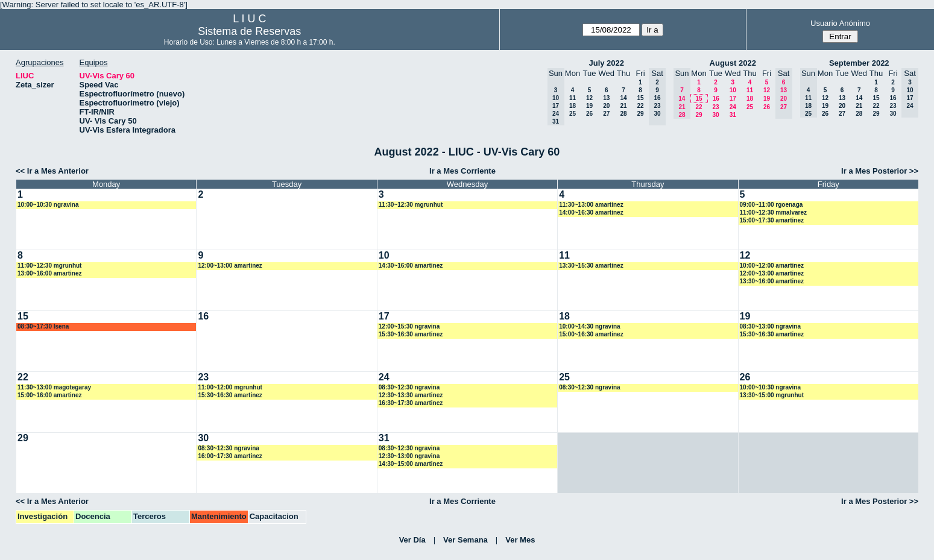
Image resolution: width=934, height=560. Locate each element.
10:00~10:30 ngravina (48, 205)
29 (640, 114)
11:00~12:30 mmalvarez (773, 212)
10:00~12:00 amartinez (772, 266)
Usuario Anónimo (840, 23)
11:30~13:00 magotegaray (54, 387)
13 (606, 98)
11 (573, 98)
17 (733, 99)
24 (733, 107)
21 (623, 106)
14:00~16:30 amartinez (591, 212)
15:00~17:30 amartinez (772, 220)
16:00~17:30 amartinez (230, 456)
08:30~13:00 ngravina (770, 326)
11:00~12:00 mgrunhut (230, 387)
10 (733, 90)
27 (606, 114)
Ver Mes (520, 540)
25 (573, 114)
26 (589, 114)
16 (716, 99)
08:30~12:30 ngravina (409, 387)
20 (606, 106)
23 (715, 107)
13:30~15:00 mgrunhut (772, 395)
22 (640, 106)
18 (573, 106)
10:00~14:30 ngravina (589, 326)
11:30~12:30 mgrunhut (411, 205)
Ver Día (412, 540)
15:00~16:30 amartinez (591, 334)
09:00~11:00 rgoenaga (771, 205)
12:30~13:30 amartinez (411, 395)
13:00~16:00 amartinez (49, 273)
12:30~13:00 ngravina (409, 456)
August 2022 (733, 63)
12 (589, 98)
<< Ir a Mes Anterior (52, 171)
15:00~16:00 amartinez (49, 395)
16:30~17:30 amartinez (411, 403)
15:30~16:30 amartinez (411, 334)
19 (589, 106)
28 (623, 114)
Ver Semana (465, 540)
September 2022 (859, 63)
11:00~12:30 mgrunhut (49, 266)
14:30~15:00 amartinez (411, 464)
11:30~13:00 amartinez (591, 205)
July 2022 (606, 63)
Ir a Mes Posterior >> (880, 171)
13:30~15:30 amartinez (591, 266)
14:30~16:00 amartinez (411, 266)
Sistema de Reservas (249, 31)
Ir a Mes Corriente (462, 171)
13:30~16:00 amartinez (772, 281)
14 (623, 98)
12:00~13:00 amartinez (230, 266)
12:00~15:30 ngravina (409, 326)
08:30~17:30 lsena (43, 326)
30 (715, 115)
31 (733, 115)
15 (640, 98)
